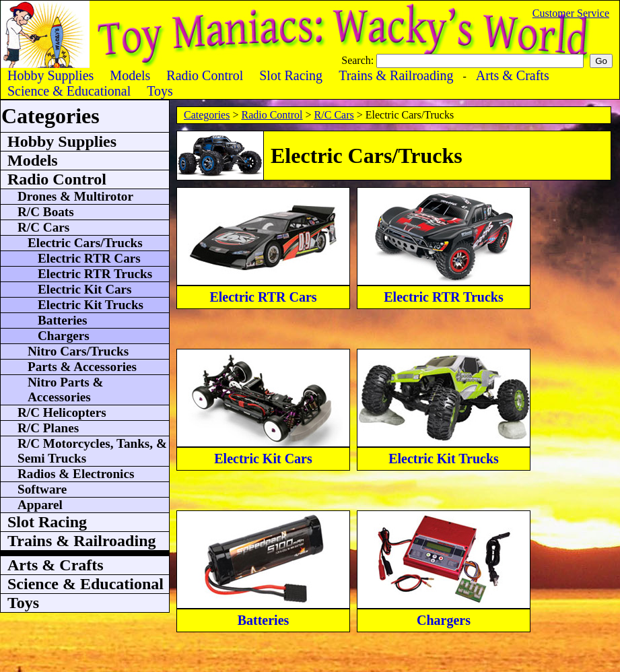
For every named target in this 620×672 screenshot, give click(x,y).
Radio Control (272, 115)
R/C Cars (334, 115)
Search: (359, 60)
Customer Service (571, 13)
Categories (207, 115)
